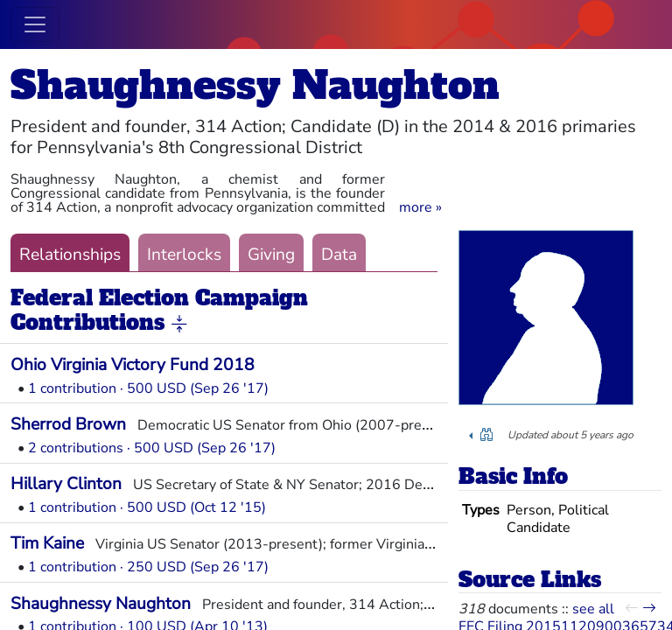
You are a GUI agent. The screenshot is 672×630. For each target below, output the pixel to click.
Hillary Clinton (66, 484)
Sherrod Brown (68, 424)
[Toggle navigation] (35, 24)
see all (593, 609)
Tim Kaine (47, 543)
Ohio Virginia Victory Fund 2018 (133, 365)
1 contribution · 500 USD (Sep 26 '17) (148, 388)
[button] (420, 207)
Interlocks (184, 255)
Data (339, 255)
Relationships (70, 255)
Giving (271, 255)
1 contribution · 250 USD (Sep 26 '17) (148, 567)
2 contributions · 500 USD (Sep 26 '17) (152, 448)
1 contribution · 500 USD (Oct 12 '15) (147, 507)
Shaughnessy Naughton (255, 85)
